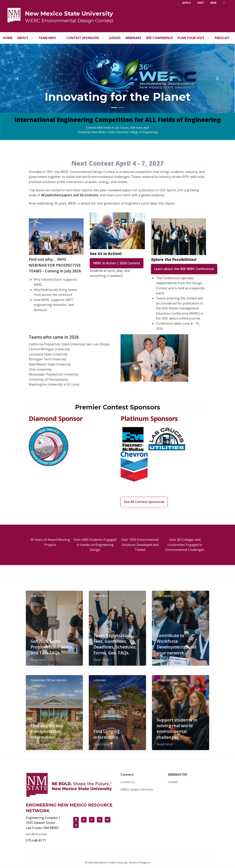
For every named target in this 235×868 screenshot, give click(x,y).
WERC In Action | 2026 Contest (117, 263)
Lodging (100, 680)
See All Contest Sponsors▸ (144, 502)
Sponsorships (167, 680)
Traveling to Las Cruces (49, 680)
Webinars (133, 38)
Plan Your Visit (191, 38)
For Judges (165, 596)
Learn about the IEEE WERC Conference (184, 269)
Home (8, 38)
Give (213, 3)
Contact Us (128, 782)
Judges (115, 38)
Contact (173, 782)
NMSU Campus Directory (137, 789)
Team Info (47, 38)
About (23, 38)
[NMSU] (14, 15)
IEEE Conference (159, 38)
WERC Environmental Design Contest (69, 21)
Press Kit (222, 38)
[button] (18, 78)
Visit (201, 3)
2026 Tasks (38, 596)
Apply (186, 3)
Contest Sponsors (83, 38)
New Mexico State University (69, 14)
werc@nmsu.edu (36, 834)
